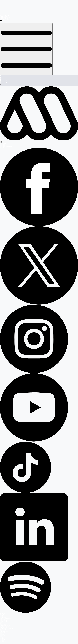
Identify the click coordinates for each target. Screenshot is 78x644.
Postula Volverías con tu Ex (6, 618)
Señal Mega (3, 144)
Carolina (2, 640)
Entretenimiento (3, 621)
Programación (3, 80)
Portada (2, 76)
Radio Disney (3, 641)
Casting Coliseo (3, 82)
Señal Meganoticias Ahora (6, 146)
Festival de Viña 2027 (5, 18)
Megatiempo (3, 635)
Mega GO (2, 84)
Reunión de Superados (5, 626)
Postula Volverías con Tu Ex (6, 81)
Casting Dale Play (4, 83)
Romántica (2, 638)
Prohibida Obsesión (4, 19)
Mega (1, 633)
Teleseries (2, 77)
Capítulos (2, 79)
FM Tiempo (2, 639)
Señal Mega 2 (3, 145)
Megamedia (3, 632)
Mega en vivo (3, 624)
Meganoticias (3, 634)
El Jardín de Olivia (4, 627)
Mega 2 (2, 636)
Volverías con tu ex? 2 (5, 17)
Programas (2, 78)
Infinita (1, 637)
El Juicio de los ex (4, 16)
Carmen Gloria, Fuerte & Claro (7, 628)
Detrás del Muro (4, 629)
